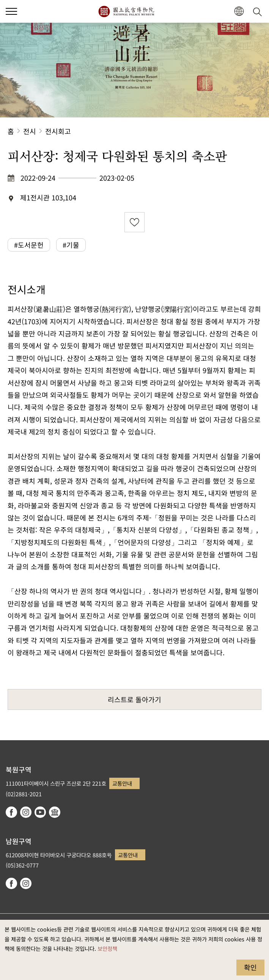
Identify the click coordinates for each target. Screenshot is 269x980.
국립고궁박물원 (126, 11)
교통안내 (122, 783)
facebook (11, 812)
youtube (40, 812)
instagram (26, 812)
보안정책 (107, 948)
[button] (239, 12)
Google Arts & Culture (55, 812)
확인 (250, 967)
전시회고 (58, 131)
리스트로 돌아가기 (134, 699)
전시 (30, 131)
